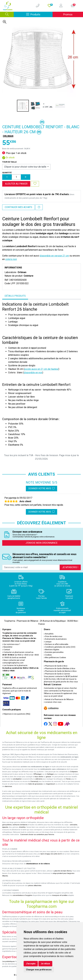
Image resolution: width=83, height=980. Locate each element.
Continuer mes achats (18, 207)
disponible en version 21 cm (54, 256)
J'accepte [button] (31, 964)
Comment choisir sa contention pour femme (37, 835)
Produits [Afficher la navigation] (39, 14)
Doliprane (74, 772)
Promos (68, 14)
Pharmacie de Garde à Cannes (57, 674)
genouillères (7, 825)
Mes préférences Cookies (55, 658)
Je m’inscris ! (70, 567)
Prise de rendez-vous (53, 636)
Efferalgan (38, 774)
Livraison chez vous (53, 702)
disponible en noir (33, 373)
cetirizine (39, 779)
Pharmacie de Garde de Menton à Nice (60, 671)
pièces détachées (35, 886)
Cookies (48, 655)
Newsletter (7, 647)
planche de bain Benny (63, 871)
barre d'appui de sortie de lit (51, 854)
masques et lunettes (60, 895)
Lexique (48, 642)
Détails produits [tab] (15, 296)
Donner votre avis (41, 488)
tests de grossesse (35, 784)
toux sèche (39, 777)
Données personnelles (54, 652)
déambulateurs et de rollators (38, 864)
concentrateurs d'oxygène (22, 895)
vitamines (8, 786)
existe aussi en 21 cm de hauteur (41, 369)
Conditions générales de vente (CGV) (60, 647)
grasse (48, 777)
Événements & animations (55, 639)
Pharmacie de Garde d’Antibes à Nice (60, 669)
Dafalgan (50, 774)
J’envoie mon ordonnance (41, 543)
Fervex (68, 779)
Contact (6, 650)
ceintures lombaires (20, 825)
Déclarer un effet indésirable (56, 644)
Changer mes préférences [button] (39, 970)
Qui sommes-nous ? (11, 644)
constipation (17, 779)
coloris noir (11, 259)
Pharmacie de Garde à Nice (56, 666)
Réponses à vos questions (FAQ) (16, 714)
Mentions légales (52, 650)
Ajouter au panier (16, 184)
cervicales (73, 825)
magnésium (51, 784)
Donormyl (34, 781)
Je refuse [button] (45, 964)
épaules (5, 827)
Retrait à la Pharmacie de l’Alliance (59, 699)
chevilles (22, 827)
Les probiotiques (8, 961)
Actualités (49, 634)
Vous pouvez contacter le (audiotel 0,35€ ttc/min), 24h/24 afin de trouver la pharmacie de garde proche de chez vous (61, 679)
